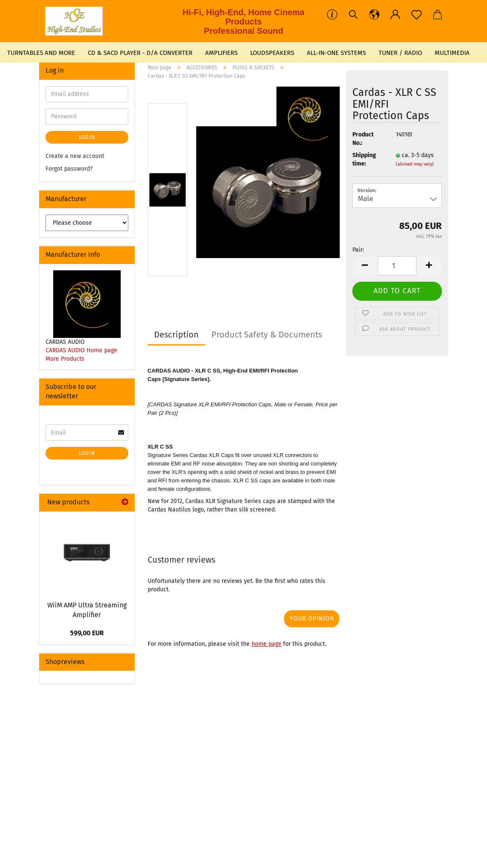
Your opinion (312, 619)
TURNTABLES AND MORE (41, 53)
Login (87, 137)
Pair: (358, 250)
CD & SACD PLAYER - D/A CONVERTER (140, 53)
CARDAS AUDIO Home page (81, 350)
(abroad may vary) (415, 164)
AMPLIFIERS (221, 53)
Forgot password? (69, 169)
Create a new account (75, 156)
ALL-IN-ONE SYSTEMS (336, 53)
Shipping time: (364, 159)
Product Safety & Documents (267, 335)
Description (176, 335)
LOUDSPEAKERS (272, 53)
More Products (65, 359)
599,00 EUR (87, 633)
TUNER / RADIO (400, 53)
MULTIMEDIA (452, 53)
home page (266, 644)
